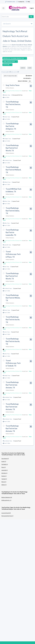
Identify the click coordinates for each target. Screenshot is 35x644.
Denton (5, 117)
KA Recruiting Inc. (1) (6, 500)
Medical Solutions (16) (7, 497)
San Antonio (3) (5, 459)
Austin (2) (4, 461)
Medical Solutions (10, 110)
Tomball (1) (4, 479)
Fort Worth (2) (5, 464)
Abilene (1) (4, 485)
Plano (5, 267)
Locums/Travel (16, 117)
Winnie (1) (4, 482)
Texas (9, 95)
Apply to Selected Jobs (10, 76)
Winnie (5, 310)
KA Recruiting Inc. (10, 88)
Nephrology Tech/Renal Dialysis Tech (13, 91)
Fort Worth (6, 160)
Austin (5, 332)
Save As (23, 68)
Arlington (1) (4, 473)
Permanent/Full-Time (18, 95)
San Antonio (6, 397)
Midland (6, 182)
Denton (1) (4, 476)
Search (31, 17)
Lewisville (6, 245)
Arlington (6, 139)
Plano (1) (4, 467)
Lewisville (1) (5, 470)
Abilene (6, 201)
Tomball (6, 376)
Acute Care (25, 91)
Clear (30, 68)
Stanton (6, 95)
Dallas (5, 223)
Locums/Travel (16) (6, 513)
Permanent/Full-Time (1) (7, 516)
